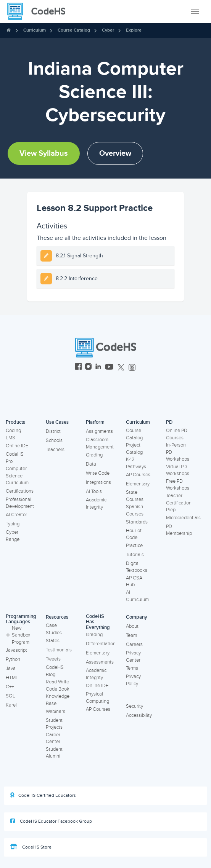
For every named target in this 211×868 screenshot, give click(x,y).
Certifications (20, 491)
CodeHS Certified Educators (43, 795)
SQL (10, 696)
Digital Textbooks (137, 567)
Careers (134, 645)
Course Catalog (74, 30)
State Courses (135, 496)
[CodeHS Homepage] (39, 11)
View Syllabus (44, 153)
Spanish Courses (135, 510)
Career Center (53, 738)
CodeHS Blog (55, 671)
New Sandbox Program (18, 635)
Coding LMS (13, 434)
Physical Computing (97, 698)
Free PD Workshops (178, 485)
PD (169, 422)
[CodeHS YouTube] (109, 368)
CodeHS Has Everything (98, 622)
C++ (10, 687)
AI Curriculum (137, 596)
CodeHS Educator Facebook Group (51, 821)
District (53, 431)
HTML (12, 678)
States (53, 641)
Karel (11, 705)
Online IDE (17, 446)
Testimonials (59, 650)
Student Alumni (54, 753)
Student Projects (54, 724)
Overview (115, 153)
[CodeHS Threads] (132, 368)
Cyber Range (13, 536)
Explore (134, 30)
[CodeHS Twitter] (121, 368)
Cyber (108, 30)
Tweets (53, 659)
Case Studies (54, 629)
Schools (54, 440)
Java (11, 669)
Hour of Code (134, 534)
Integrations (98, 482)
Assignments (99, 431)
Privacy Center (133, 657)
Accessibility (139, 715)
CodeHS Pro (15, 458)
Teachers (55, 450)
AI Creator (16, 515)
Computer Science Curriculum (17, 476)
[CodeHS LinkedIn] (98, 368)
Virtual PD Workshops (178, 470)
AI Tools (94, 491)
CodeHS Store (31, 847)
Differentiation (101, 644)
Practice (134, 546)
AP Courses (138, 475)
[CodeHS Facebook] (78, 368)
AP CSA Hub (134, 582)
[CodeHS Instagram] (88, 368)
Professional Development (20, 503)
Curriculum (35, 30)
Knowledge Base (58, 700)
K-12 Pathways (136, 463)
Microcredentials (183, 518)
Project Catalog (134, 449)
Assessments (100, 662)
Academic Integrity (96, 503)
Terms (132, 668)
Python (13, 659)
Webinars (56, 712)
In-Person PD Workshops (178, 452)
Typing (13, 524)
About (132, 626)
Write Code (98, 473)
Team (131, 635)
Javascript (16, 650)
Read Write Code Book (58, 685)
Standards (137, 522)
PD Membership (179, 530)
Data (91, 464)
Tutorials (135, 555)
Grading (94, 455)
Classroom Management (100, 443)
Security (134, 706)
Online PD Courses (177, 434)
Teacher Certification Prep (179, 503)
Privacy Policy (133, 680)
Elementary (138, 484)
